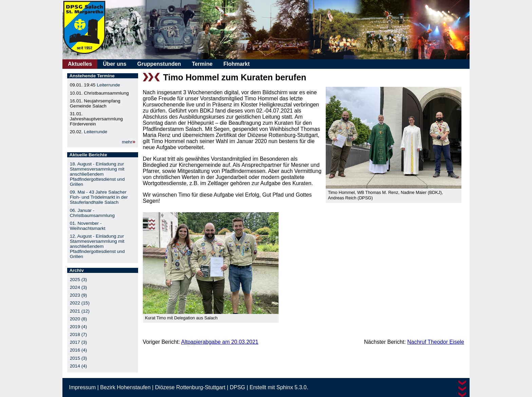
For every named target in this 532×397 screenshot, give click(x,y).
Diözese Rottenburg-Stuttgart (190, 387)
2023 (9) (79, 295)
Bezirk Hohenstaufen (125, 387)
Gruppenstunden (159, 64)
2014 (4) (79, 366)
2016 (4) (79, 350)
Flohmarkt (236, 64)
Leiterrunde (108, 85)
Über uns (115, 64)
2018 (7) (79, 334)
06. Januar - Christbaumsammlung (92, 213)
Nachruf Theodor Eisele (436, 342)
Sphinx (285, 387)
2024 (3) (79, 287)
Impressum (82, 387)
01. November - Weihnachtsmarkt (88, 226)
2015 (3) (79, 358)
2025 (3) (79, 280)
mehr (127, 142)
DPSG (237, 387)
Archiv (76, 270)
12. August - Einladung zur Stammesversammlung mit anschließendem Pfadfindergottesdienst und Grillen (97, 246)
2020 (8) (79, 319)
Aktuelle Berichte (88, 155)
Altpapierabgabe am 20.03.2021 (220, 342)
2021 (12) (80, 311)
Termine (202, 64)
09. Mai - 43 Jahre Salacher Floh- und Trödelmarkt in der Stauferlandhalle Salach (99, 197)
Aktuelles (80, 64)
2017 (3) (79, 342)
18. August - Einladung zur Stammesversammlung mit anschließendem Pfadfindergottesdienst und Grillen (97, 174)
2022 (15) (80, 303)
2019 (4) (79, 327)
